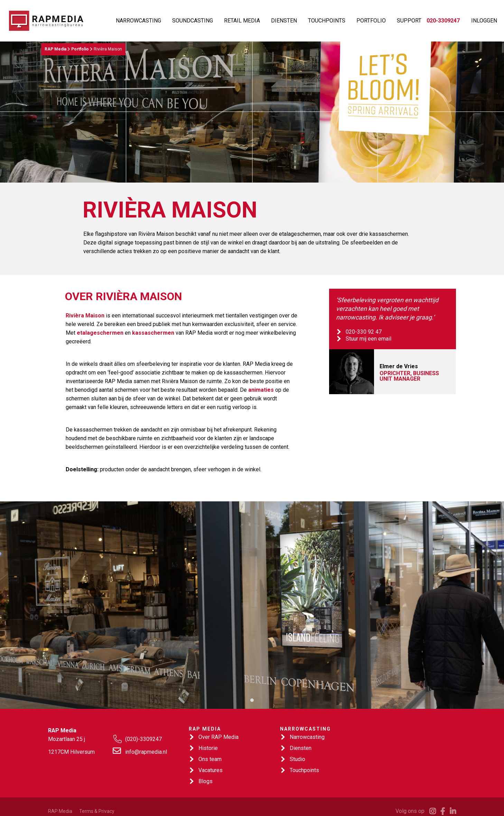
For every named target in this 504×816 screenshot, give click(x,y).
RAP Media (55, 49)
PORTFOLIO (371, 21)
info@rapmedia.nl (146, 752)
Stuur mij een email (368, 339)
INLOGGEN (484, 21)
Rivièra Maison (85, 316)
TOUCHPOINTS (327, 21)
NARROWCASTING (138, 21)
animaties (261, 390)
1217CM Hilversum (71, 752)
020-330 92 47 (364, 332)
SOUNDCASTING (193, 21)
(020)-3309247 (143, 739)
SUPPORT (409, 21)
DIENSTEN (284, 21)
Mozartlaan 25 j (67, 739)
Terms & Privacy (97, 811)
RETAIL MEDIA (242, 21)
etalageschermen (100, 333)
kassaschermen (153, 333)
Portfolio (80, 49)
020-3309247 (443, 21)
